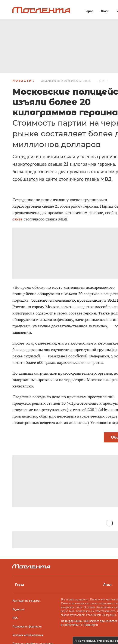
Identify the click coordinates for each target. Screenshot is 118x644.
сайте (17, 219)
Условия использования (28, 635)
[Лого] (41, 10)
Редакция (18, 609)
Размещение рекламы (26, 601)
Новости (22, 81)
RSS (15, 618)
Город (19, 584)
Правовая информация (27, 626)
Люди (107, 584)
